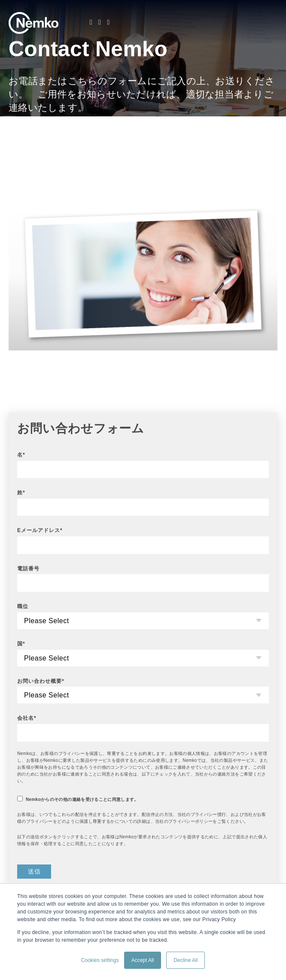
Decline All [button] (186, 960)
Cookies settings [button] (100, 960)
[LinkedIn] (91, 22)
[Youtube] (108, 22)
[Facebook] (100, 22)
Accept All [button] (143, 960)
